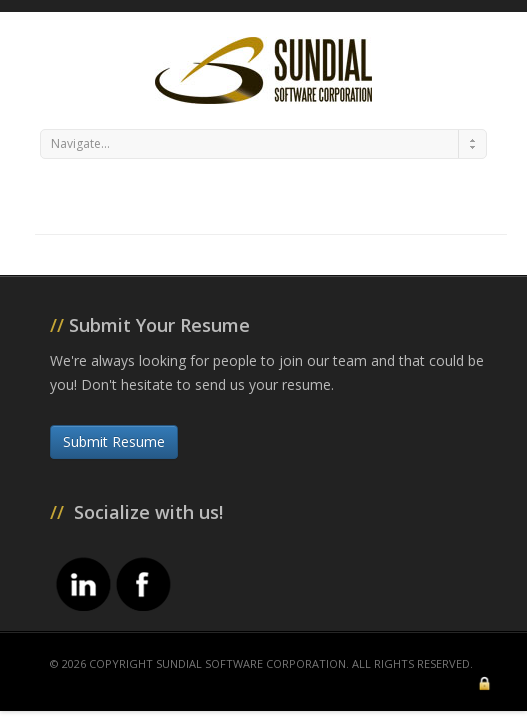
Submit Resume (114, 441)
